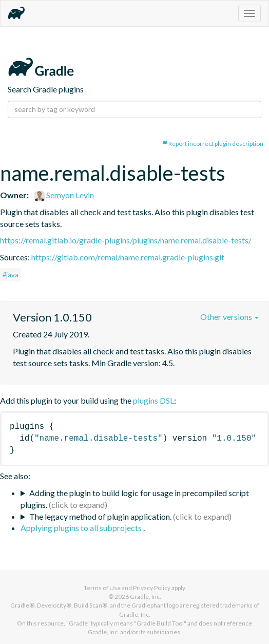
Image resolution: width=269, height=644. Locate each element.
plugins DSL (153, 400)
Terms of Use (102, 588)
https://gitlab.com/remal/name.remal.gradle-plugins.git (128, 257)
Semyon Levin (64, 195)
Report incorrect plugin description (212, 144)
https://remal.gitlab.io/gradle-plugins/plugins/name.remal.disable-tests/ (126, 240)
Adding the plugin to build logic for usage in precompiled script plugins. (135, 499)
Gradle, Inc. (146, 596)
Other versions (229, 317)
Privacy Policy (152, 588)
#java (11, 275)
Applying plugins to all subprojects (82, 528)
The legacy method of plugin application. (100, 516)
